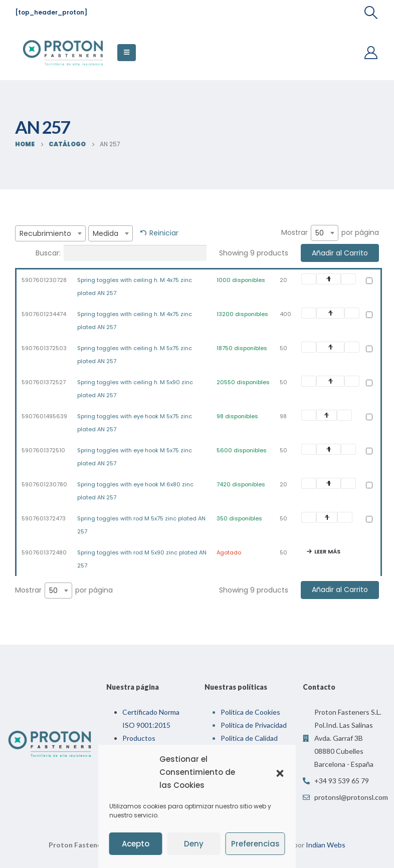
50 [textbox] (320, 233)
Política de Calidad (249, 738)
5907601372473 (44, 518)
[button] (280, 772)
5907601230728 (44, 280)
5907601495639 (44, 416)
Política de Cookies (250, 712)
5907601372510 (43, 450)
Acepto (136, 844)
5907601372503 (44, 348)
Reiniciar (164, 233)
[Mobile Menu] (127, 53)
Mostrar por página (330, 233)
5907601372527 (44, 382)
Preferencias (255, 844)
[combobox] (50, 233)
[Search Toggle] (371, 13)
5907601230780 (44, 484)
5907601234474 (44, 314)
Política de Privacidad (254, 725)
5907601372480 (44, 552)
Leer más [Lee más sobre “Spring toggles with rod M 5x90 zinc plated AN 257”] (327, 551)
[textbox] (50, 233)
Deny (194, 844)
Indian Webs (326, 845)
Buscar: (121, 253)
